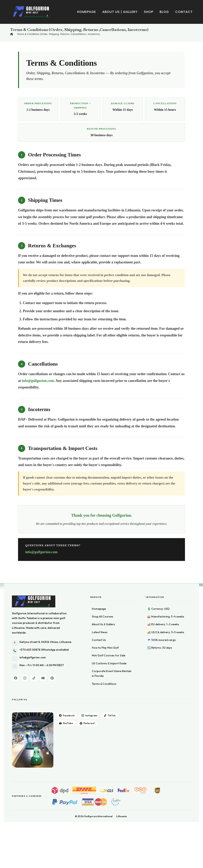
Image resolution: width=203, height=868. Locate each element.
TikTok (110, 715)
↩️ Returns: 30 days (160, 648)
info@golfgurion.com (38, 381)
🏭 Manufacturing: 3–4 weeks (166, 617)
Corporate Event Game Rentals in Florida (112, 673)
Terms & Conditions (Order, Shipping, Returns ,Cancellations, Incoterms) (58, 34)
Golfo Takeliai (27, 618)
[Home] (12, 34)
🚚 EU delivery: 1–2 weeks (163, 624)
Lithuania (18, 628)
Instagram (89, 715)
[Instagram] (25, 678)
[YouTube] (43, 678)
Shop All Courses (102, 617)
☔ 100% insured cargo (162, 640)
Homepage (99, 609)
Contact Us (99, 640)
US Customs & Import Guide (109, 663)
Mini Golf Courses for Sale (109, 655)
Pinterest (87, 723)
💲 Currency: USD (158, 609)
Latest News (100, 632)
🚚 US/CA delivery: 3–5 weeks (166, 632)
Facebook (67, 715)
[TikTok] (34, 678)
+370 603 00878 (30, 650)
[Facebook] (16, 678)
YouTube (66, 723)
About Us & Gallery (103, 624)
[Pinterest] (52, 678)
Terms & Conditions (104, 684)
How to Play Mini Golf (105, 648)
